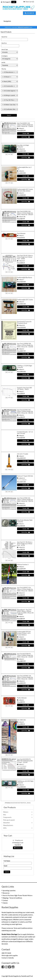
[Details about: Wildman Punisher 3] (26, 572)
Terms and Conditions (21, 928)
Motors (6, 812)
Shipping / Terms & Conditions (12, 898)
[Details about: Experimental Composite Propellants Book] (26, 330)
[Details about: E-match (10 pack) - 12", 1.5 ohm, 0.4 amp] (26, 441)
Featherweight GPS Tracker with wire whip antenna (25, 190)
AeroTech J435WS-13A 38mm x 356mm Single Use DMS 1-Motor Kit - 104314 (25, 677)
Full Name (7, 861)
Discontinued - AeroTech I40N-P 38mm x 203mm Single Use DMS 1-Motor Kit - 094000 (25, 612)
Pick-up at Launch (9, 820)
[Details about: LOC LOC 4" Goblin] (26, 461)
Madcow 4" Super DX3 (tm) (25, 476)
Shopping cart (19, 840)
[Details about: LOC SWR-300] (26, 727)
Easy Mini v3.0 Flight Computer (23, 146)
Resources (6, 893)
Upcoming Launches (9, 890)
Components (7, 817)
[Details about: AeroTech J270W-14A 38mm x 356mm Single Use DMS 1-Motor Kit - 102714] (26, 508)
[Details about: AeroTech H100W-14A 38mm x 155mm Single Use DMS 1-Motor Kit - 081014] (26, 222)
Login (14, 2)
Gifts (5, 828)
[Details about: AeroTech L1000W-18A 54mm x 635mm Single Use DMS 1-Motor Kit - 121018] (26, 354)
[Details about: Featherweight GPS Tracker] (26, 307)
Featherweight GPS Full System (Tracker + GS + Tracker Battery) (24, 633)
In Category (4, 56)
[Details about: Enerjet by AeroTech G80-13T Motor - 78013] (26, 396)
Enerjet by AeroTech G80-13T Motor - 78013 (25, 389)
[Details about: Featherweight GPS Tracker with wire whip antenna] (26, 198)
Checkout (18, 848)
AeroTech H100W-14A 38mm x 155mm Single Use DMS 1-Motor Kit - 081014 (25, 213)
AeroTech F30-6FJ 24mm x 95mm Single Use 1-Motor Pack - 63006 (25, 257)
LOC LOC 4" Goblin (23, 454)
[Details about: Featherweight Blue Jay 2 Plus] (26, 176)
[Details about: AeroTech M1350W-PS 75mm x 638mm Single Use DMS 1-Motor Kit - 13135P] (26, 664)
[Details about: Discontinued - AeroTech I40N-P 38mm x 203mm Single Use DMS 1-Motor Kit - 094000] (26, 622)
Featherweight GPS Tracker (25, 300)
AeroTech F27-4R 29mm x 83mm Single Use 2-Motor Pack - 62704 (25, 544)
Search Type (5, 49)
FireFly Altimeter (22, 698)
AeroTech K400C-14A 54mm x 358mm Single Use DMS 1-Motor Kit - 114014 (25, 125)
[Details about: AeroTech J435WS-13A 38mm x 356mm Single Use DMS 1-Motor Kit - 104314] (26, 686)
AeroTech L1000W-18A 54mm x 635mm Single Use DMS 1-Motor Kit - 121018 (25, 345)
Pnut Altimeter (21, 233)
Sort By (3, 62)
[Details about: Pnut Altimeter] (26, 241)
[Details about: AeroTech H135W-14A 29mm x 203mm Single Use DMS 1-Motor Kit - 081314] (26, 420)
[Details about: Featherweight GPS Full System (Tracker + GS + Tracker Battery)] (26, 642)
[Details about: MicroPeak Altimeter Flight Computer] (26, 529)
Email (5, 866)
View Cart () (29, 2)
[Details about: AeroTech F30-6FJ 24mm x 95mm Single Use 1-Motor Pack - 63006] (26, 266)
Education (6, 823)
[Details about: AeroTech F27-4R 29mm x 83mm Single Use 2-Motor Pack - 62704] (26, 552)
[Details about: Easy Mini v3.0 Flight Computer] (26, 154)
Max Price (4, 43)
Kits (4, 815)
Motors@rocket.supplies (10, 955)
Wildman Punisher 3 (23, 565)
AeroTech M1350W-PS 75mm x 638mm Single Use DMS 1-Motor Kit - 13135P (25, 655)
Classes (5, 903)
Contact (5, 900)
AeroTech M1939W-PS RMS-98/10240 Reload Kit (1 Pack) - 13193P (25, 761)
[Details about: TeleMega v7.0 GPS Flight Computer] (26, 374)
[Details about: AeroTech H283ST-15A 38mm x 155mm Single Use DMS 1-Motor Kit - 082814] (26, 598)
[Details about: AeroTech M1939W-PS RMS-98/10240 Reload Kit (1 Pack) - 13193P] (26, 771)
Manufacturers (8, 825)
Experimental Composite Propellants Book (24, 322)
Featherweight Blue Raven (25, 277)
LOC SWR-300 (21, 720)
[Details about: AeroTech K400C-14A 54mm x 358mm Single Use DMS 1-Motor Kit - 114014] (26, 133)
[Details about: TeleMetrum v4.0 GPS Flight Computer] (26, 790)
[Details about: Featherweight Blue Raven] (26, 285)
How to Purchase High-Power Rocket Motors (18, 895)
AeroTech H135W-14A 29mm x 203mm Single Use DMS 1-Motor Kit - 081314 (25, 411)
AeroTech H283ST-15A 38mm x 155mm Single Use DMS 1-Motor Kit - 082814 (25, 589)
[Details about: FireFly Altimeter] (26, 705)
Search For (4, 37)
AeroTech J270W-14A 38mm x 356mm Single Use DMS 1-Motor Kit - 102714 (25, 500)
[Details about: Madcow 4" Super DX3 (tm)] (26, 485)
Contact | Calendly (8, 958)
